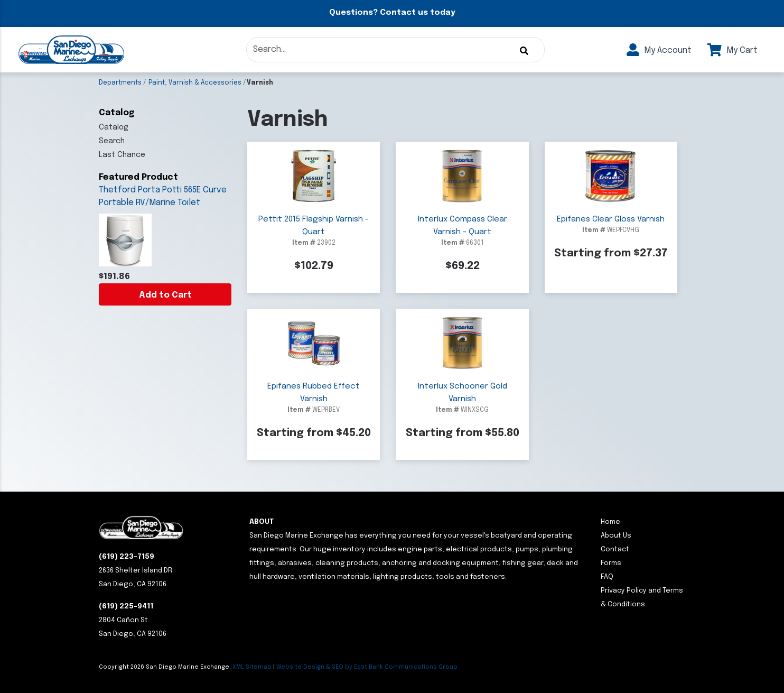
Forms (611, 563)
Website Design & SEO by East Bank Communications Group (367, 667)
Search (112, 141)
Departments (120, 83)
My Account (659, 50)
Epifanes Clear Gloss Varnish (611, 219)
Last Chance (122, 155)
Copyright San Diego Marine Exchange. (166, 667)
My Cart (732, 50)
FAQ (607, 577)
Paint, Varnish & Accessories (195, 83)
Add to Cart (165, 295)
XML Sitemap (252, 667)
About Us (616, 536)
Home (610, 522)
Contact (615, 549)
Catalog (114, 127)
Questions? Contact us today (392, 13)
